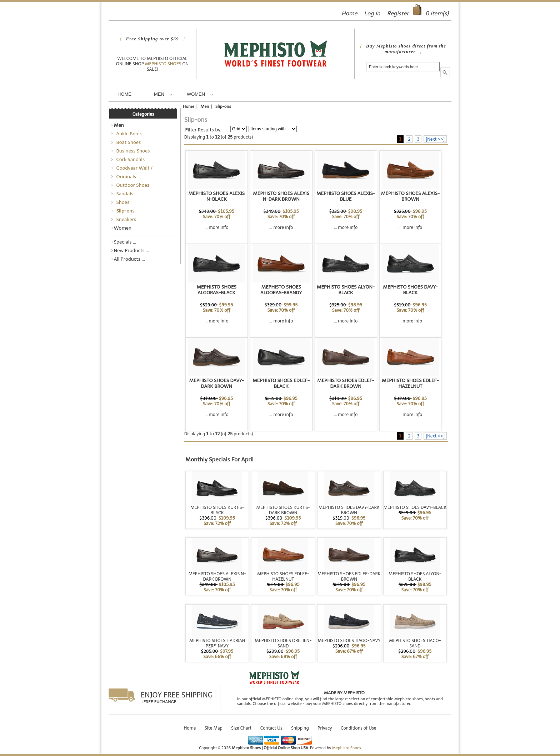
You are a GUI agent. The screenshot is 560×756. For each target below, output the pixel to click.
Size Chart (241, 728)
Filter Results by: (203, 130)
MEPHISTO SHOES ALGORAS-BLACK (216, 290)
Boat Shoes (127, 142)
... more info (217, 227)
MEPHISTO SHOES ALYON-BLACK (346, 290)
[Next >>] (435, 139)
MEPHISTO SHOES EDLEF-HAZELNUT (410, 383)
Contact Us (271, 728)
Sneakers (125, 219)
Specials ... (125, 242)
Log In (372, 13)
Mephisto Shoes (164, 64)
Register (398, 13)
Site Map (214, 728)
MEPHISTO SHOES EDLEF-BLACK (281, 383)
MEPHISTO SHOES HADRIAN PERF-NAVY (217, 643)
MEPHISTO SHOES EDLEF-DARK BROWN (346, 383)
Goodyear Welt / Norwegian (133, 169)
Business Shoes (132, 151)
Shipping (300, 728)
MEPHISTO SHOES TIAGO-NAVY (349, 640)
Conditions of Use (359, 728)
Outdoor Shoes (132, 185)
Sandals (124, 194)
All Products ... (129, 259)
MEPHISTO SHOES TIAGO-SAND (415, 643)
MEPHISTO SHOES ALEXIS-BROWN (410, 196)
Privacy (325, 728)
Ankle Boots (128, 134)
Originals (125, 176)
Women (200, 94)
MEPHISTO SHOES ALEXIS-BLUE (346, 196)
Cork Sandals (129, 159)
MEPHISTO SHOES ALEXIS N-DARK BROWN (281, 196)
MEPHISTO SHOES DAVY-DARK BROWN (217, 383)
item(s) (437, 13)
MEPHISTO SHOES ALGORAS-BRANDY (281, 290)
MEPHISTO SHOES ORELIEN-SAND (283, 643)
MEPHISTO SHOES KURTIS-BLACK (217, 510)
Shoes (122, 202)
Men (163, 94)
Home (349, 13)
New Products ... (132, 250)
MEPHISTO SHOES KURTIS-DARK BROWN (283, 510)
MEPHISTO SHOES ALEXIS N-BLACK (216, 196)
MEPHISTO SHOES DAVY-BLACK (410, 290)
